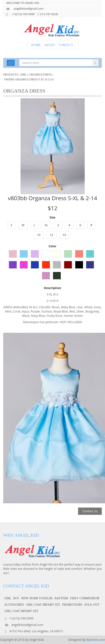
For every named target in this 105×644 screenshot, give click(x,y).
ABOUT (50, 45)
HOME (36, 45)
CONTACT (66, 45)
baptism (61, 598)
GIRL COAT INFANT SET (43, 604)
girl (23, 74)
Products (11, 74)
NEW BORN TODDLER (37, 598)
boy (16, 598)
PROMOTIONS (72, 604)
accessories (14, 604)
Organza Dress (40, 74)
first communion (85, 598)
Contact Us (90, 511)
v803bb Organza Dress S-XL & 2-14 (29, 79)
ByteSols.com (96, 640)
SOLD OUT (92, 604)
